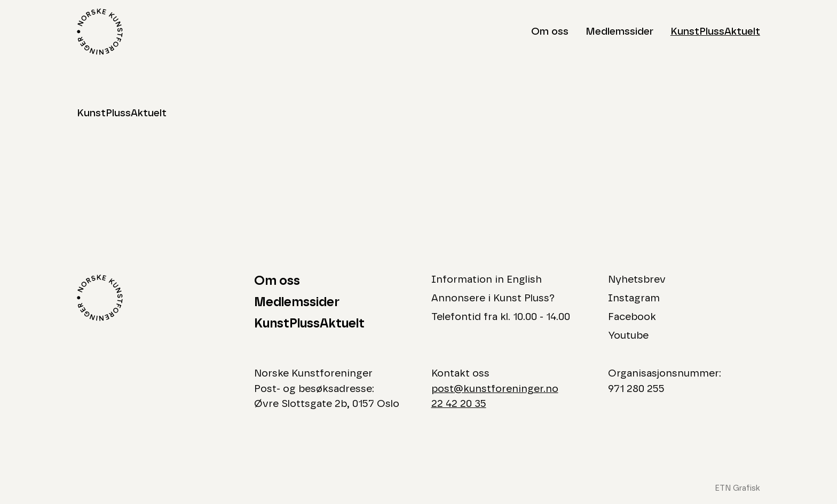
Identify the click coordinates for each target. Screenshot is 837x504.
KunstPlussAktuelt (715, 32)
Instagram (634, 298)
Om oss (550, 32)
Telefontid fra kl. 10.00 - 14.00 (501, 317)
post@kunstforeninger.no (495, 389)
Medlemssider (619, 32)
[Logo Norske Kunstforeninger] (100, 32)
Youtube (628, 336)
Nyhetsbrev (637, 280)
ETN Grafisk (737, 488)
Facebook (632, 317)
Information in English (487, 280)
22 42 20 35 (459, 404)
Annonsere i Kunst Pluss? (493, 298)
